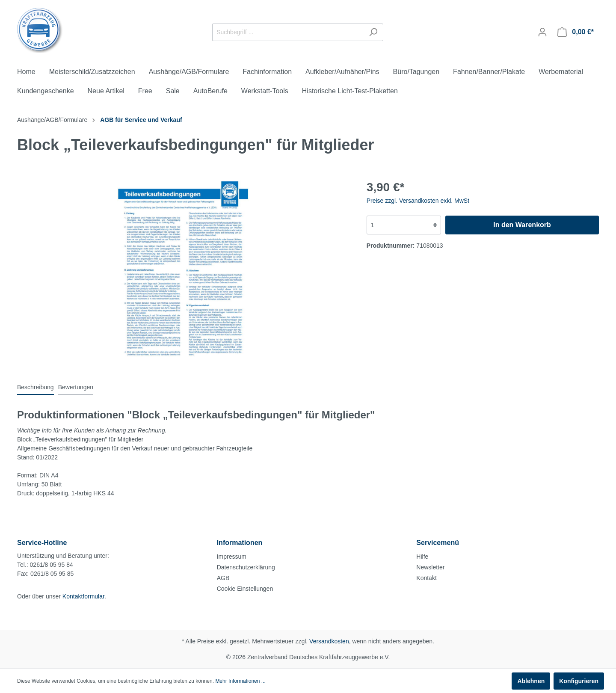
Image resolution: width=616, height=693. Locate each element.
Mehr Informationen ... (240, 681)
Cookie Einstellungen (245, 589)
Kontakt (426, 578)
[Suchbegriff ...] (288, 32)
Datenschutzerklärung (246, 567)
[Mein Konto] (542, 32)
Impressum (232, 557)
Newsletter (430, 567)
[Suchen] (373, 32)
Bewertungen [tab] (76, 387)
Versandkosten (329, 641)
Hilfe (422, 557)
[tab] (36, 387)
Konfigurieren (579, 681)
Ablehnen (531, 681)
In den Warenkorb (522, 225)
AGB (223, 578)
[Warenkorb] (576, 32)
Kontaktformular (83, 596)
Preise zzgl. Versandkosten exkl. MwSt (418, 201)
